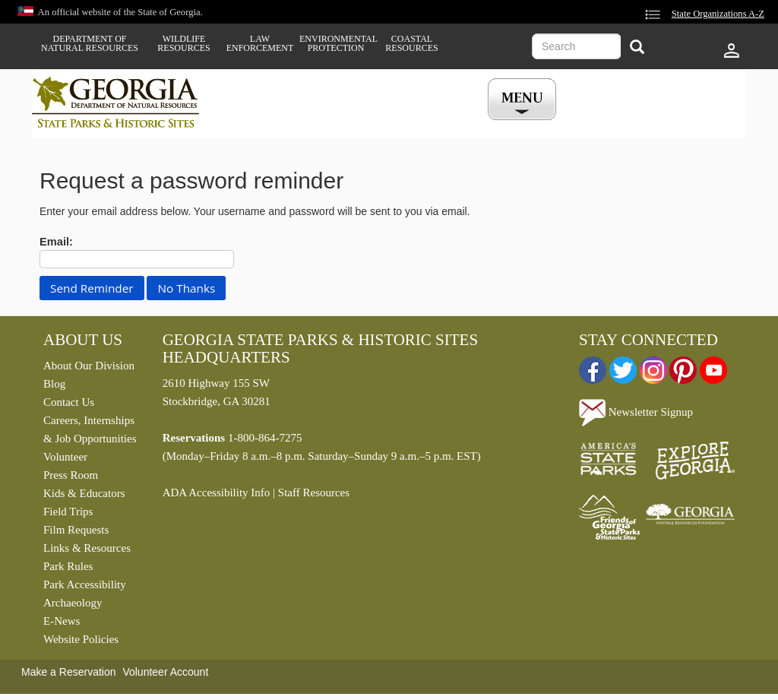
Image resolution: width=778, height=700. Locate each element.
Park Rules (68, 566)
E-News (62, 621)
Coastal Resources (411, 43)
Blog (54, 384)
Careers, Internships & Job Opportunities (90, 429)
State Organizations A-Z (718, 14)
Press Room (71, 475)
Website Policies (81, 639)
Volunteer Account (165, 672)
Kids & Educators (84, 493)
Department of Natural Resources (90, 43)
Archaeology (73, 603)
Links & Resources (87, 548)
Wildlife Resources (183, 43)
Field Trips (68, 512)
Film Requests (76, 530)
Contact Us (69, 402)
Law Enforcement (260, 43)
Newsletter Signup (636, 412)
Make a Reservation (69, 672)
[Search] (637, 48)
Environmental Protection (336, 43)
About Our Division (89, 366)
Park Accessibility (85, 584)
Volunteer (65, 457)
